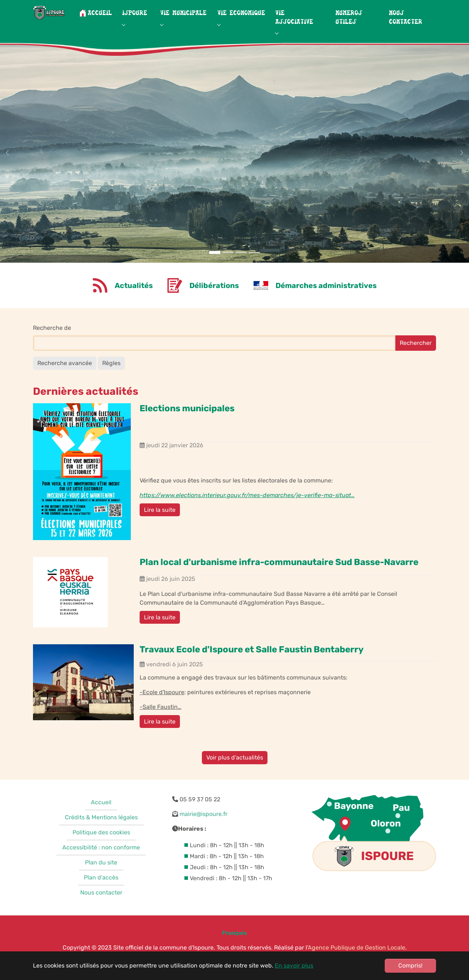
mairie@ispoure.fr (204, 829)
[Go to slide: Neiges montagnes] (228, 267)
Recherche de (52, 343)
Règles (111, 378)
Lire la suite (160, 524)
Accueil (101, 817)
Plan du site (101, 877)
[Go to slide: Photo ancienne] (254, 267)
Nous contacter (101, 907)
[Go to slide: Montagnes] (215, 267)
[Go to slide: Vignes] (241, 267)
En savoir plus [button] (294, 966)
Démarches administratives (326, 300)
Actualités (134, 300)
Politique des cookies (101, 847)
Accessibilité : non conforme (101, 862)
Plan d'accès (101, 892)
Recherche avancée (65, 378)
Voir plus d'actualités (235, 772)
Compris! (410, 966)
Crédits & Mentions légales (101, 832)
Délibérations (214, 300)
